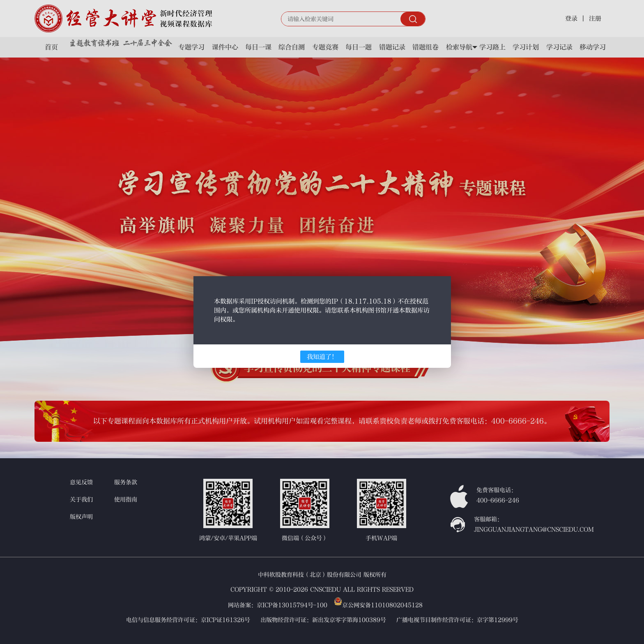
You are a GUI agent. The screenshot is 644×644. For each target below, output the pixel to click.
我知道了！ (322, 357)
